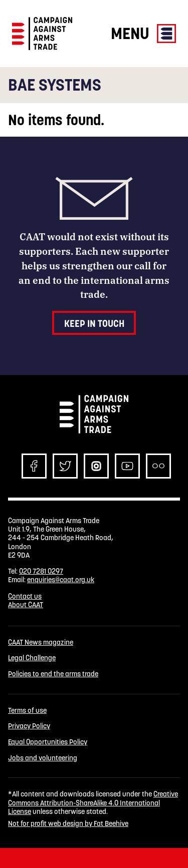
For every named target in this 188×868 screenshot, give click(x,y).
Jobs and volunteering (43, 758)
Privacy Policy (29, 726)
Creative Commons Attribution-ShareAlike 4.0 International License (93, 803)
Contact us (25, 596)
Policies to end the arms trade (53, 674)
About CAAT (26, 605)
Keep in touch (94, 323)
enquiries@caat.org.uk (61, 580)
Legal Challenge (32, 658)
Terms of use (27, 711)
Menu (143, 33)
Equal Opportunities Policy (48, 742)
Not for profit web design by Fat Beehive (68, 823)
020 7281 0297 (41, 571)
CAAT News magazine (41, 642)
